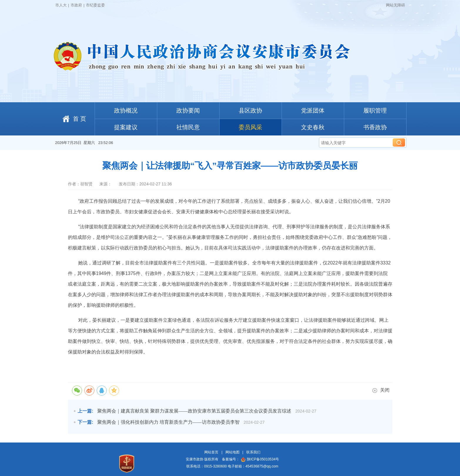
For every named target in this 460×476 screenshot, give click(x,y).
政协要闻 (188, 110)
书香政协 (375, 127)
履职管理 (375, 110)
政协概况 (126, 110)
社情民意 (188, 127)
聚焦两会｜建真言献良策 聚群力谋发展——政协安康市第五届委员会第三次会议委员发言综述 (194, 411)
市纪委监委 (95, 5)
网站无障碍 (395, 5)
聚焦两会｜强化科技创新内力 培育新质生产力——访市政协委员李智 (168, 422)
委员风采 (250, 127)
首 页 (80, 119)
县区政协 (250, 110)
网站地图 (232, 452)
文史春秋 (313, 127)
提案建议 (126, 127)
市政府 (76, 5)
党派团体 (313, 110)
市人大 (61, 5)
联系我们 (253, 452)
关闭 (381, 390)
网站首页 (211, 452)
